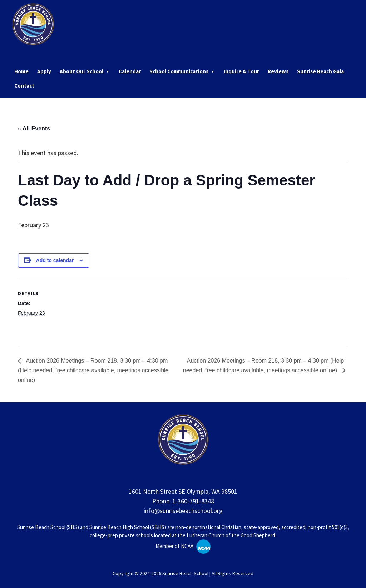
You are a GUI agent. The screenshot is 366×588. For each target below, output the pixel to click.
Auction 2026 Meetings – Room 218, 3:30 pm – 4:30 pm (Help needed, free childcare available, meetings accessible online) (93, 370)
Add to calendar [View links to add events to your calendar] (55, 260)
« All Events (34, 128)
